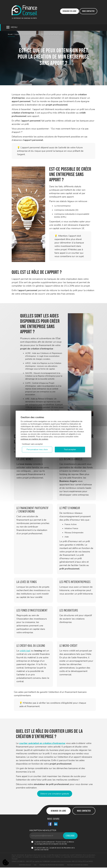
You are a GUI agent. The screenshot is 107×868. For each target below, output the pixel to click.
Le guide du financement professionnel (26, 34)
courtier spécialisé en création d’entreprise (42, 743)
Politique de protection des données (52, 865)
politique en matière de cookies (34, 439)
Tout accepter (70, 449)
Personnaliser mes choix (37, 449)
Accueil (10, 34)
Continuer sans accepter (32, 444)
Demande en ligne (70, 11)
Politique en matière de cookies (78, 865)
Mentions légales (25, 865)
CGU (35, 865)
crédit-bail (25, 651)
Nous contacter (88, 11)
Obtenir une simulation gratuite (55, 794)
